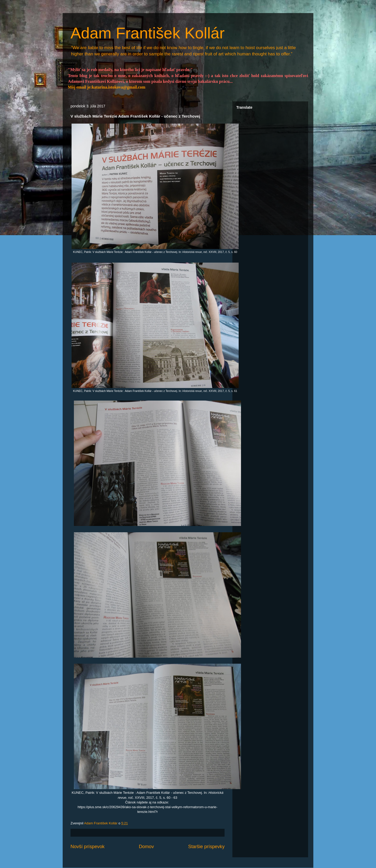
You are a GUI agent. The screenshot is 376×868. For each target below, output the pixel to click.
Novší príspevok (87, 847)
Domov (146, 847)
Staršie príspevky (207, 847)
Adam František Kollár (148, 33)
